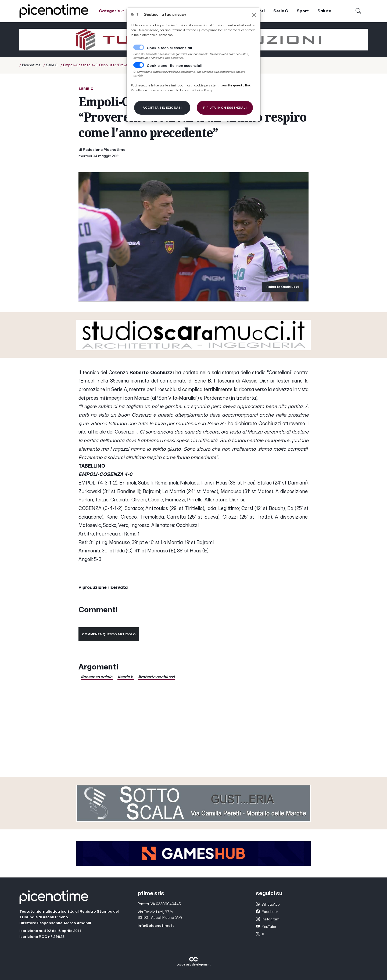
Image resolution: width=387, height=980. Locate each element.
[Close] (254, 15)
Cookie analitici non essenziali (175, 66)
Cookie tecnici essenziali (169, 48)
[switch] (139, 65)
